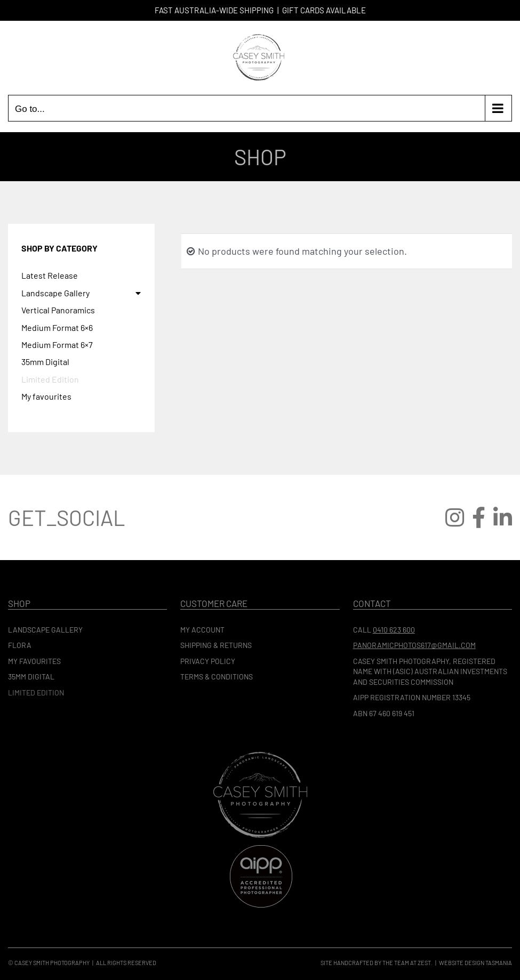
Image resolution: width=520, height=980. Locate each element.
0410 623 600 (394, 630)
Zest (424, 963)
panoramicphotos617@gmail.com (414, 645)
